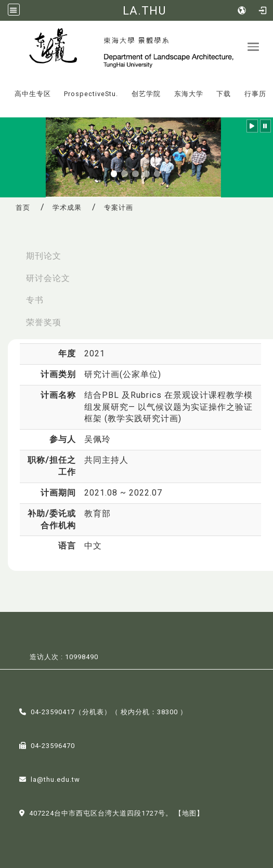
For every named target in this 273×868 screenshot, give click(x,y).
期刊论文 (44, 256)
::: (5, 86)
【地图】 (189, 813)
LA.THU (144, 10)
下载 (224, 94)
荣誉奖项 (44, 322)
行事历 (255, 94)
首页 (23, 208)
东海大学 (189, 94)
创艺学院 (146, 94)
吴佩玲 (97, 439)
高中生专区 (33, 94)
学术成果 (67, 208)
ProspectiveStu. (91, 94)
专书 (35, 300)
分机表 (93, 712)
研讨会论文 (48, 278)
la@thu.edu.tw (55, 779)
